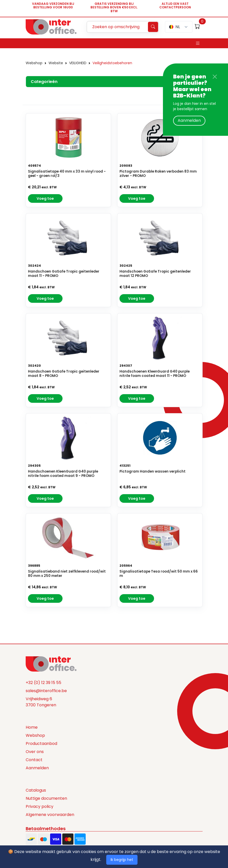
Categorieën (44, 82)
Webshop (34, 63)
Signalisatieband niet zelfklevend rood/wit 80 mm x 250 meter (67, 574)
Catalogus (36, 790)
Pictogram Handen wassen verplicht (153, 471)
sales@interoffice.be (46, 691)
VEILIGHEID (78, 63)
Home (32, 727)
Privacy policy (40, 806)
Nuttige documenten (46, 798)
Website (56, 63)
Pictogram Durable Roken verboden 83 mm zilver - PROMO (158, 174)
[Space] (51, 664)
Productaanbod (41, 744)
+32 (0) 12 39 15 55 (43, 683)
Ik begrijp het (122, 860)
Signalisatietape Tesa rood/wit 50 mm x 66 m (159, 574)
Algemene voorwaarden (50, 815)
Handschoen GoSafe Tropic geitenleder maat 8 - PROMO (64, 374)
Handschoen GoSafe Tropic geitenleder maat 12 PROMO (155, 274)
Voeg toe (45, 198)
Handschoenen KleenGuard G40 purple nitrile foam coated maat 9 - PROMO (63, 474)
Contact (34, 760)
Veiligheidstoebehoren (112, 63)
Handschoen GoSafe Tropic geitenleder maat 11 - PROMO (64, 274)
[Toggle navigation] (198, 43)
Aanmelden (189, 120)
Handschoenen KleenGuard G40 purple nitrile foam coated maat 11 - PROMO (155, 374)
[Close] (215, 77)
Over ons (35, 752)
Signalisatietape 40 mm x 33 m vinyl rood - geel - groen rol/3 (67, 174)
